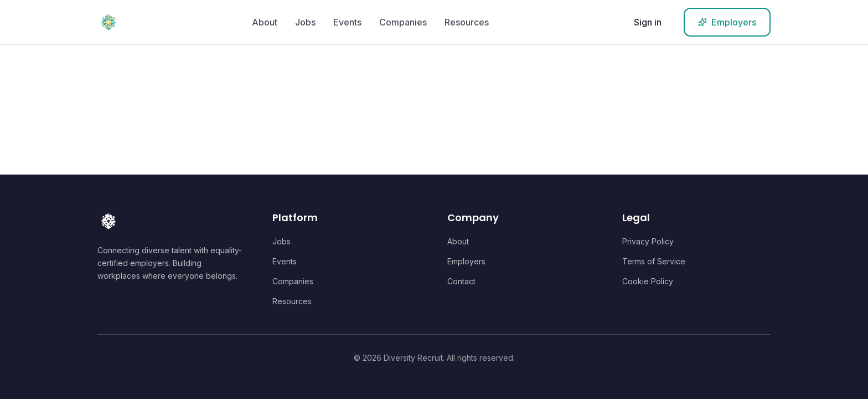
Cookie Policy (648, 281)
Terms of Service (654, 261)
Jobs (305, 22)
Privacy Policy (648, 241)
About (265, 22)
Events (347, 22)
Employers (466, 261)
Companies (403, 22)
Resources (467, 22)
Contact (461, 281)
